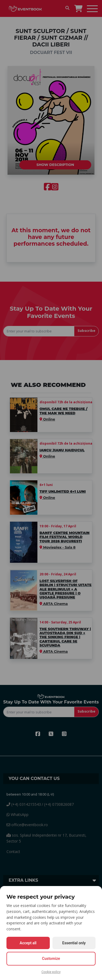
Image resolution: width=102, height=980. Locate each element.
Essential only (74, 943)
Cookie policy (51, 972)
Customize (51, 959)
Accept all (28, 943)
